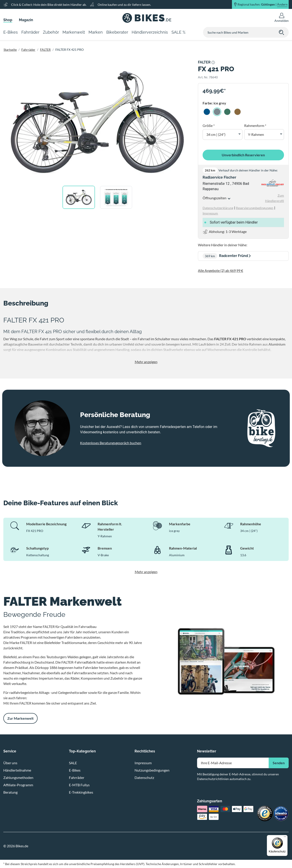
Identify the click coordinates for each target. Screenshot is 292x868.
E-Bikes (75, 770)
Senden (279, 763)
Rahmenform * (255, 125)
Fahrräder (28, 50)
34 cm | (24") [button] (216, 134)
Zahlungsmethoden (18, 777)
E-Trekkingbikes (81, 792)
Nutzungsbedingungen (152, 770)
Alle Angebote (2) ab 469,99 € (221, 270)
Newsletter (207, 751)
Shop (8, 20)
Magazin (26, 20)
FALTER (45, 50)
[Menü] (285, 838)
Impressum (143, 763)
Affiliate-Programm (18, 785)
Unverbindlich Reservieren (243, 155)
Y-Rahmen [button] (256, 134)
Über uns (10, 763)
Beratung (10, 792)
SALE (73, 763)
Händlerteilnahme (17, 770)
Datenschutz (144, 777)
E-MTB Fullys (79, 785)
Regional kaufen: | (263, 4)
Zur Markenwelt (20, 718)
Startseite (10, 50)
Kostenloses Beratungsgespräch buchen (111, 443)
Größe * (209, 125)
